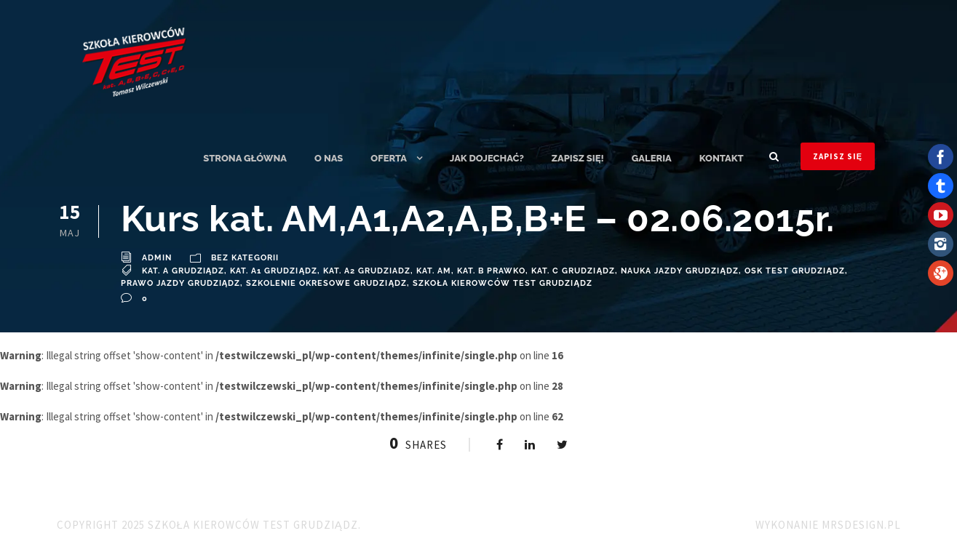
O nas (329, 158)
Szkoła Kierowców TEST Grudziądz (503, 283)
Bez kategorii (245, 258)
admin (157, 258)
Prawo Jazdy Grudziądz (181, 283)
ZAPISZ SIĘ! (578, 158)
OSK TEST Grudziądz (795, 271)
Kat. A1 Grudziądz (274, 271)
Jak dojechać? (487, 158)
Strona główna (245, 158)
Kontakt (722, 158)
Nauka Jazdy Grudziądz (680, 271)
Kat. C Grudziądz (573, 271)
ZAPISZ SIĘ (838, 156)
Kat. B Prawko (491, 271)
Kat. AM (434, 271)
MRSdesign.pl (861, 525)
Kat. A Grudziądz (183, 271)
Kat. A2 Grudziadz (367, 271)
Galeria (652, 158)
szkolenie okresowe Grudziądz (326, 283)
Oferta (389, 158)
